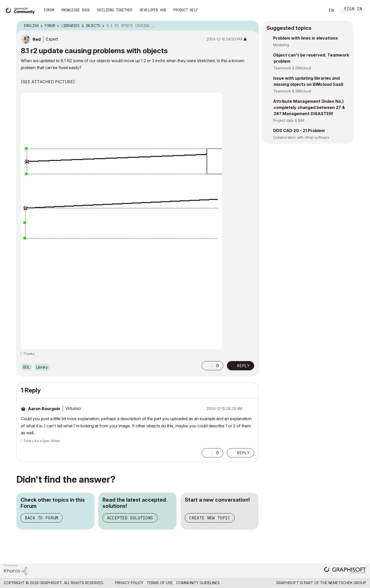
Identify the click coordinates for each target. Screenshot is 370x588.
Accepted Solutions (130, 518)
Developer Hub (153, 10)
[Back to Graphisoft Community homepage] (21, 10)
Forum (49, 10)
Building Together (115, 10)
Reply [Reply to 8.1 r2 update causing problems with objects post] (243, 366)
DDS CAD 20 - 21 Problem (299, 131)
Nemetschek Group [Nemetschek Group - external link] (347, 583)
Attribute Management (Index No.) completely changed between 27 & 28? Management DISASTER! (309, 107)
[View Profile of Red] (37, 39)
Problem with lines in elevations (306, 38)
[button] (207, 366)
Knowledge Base (76, 10)
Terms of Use (160, 583)
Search (316, 11)
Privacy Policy (129, 583)
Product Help (186, 10)
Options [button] (251, 26)
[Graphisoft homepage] (345, 571)
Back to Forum (42, 518)
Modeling (281, 45)
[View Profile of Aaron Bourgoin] (44, 409)
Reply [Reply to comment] (243, 453)
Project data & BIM (289, 120)
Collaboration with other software (301, 137)
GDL (26, 367)
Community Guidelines (198, 583)
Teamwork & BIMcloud (292, 68)
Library (42, 367)
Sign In (353, 9)
